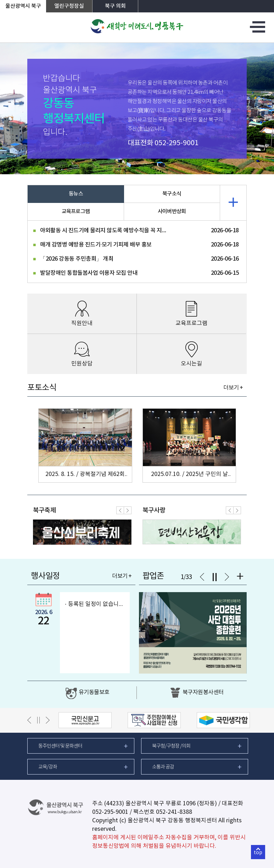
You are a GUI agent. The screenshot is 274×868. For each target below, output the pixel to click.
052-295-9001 (177, 143)
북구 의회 (115, 6)
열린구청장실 (69, 6)
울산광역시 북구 (23, 6)
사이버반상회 (172, 212)
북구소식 (172, 194)
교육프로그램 (76, 212)
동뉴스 (76, 194)
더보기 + (233, 388)
